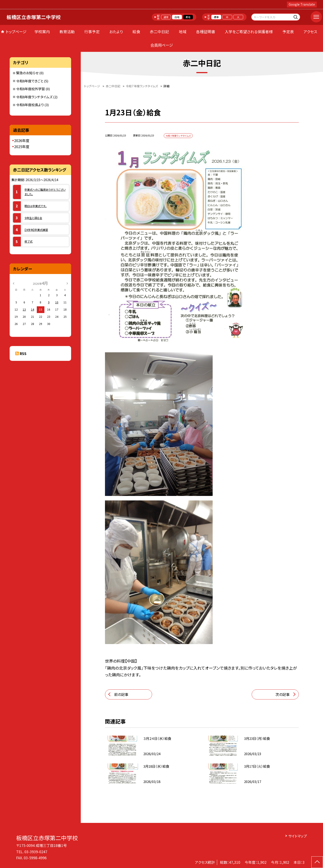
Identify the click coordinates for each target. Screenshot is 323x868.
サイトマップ (298, 836)
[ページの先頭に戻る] (317, 862)
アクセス (310, 32)
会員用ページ (162, 45)
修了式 (28, 241)
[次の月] (67, 283)
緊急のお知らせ (27, 73)
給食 (136, 32)
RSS (23, 353)
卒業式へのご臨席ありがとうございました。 (45, 192)
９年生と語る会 (33, 218)
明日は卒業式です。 (36, 206)
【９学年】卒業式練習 (36, 230)
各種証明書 (206, 32)
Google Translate (302, 4)
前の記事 (121, 694)
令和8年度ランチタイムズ (34, 97)
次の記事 (283, 694)
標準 (216, 17)
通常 (166, 17)
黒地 (188, 17)
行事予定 (92, 32)
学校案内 (42, 32)
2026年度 (22, 140)
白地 (177, 17)
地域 (183, 32)
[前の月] (13, 283)
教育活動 (67, 32)
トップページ (16, 32)
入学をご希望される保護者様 (249, 32)
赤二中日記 (159, 32)
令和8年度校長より (30, 105)
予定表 (288, 32)
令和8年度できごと (30, 81)
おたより (116, 32)
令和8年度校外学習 (31, 89)
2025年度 (22, 147)
